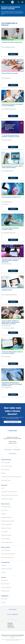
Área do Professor (5, 584)
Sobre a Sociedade (5, 463)
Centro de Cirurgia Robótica (7, 557)
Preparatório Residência (7, 517)
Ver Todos (4, 572)
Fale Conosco (4, 599)
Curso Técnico (5, 510)
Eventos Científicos (6, 539)
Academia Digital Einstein (7, 542)
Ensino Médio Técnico (6, 507)
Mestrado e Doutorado (6, 528)
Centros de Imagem (6, 550)
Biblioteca (3, 473)
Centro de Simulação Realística (8, 554)
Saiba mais (13, 54)
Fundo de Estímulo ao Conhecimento (10, 495)
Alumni (3, 488)
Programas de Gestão (6, 535)
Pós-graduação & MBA (6, 525)
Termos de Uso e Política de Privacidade (12, 635)
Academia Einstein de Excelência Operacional (11, 477)
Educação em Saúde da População (9, 492)
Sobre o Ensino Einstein (7, 466)
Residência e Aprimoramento (8, 521)
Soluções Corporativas (6, 569)
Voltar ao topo (13, 431)
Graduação (4, 514)
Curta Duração (4, 532)
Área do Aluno (4, 580)
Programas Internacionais (7, 499)
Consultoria (4, 565)
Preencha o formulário (12, 422)
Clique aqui (10, 623)
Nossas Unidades (5, 470)
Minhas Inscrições (5, 591)
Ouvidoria (3, 602)
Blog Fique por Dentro (6, 480)
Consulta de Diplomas (6, 587)
